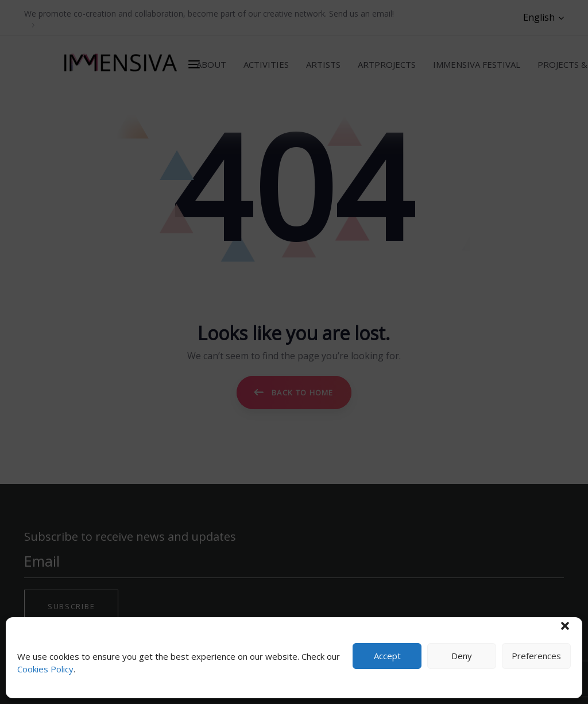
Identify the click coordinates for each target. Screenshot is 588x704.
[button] (565, 626)
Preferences (536, 656)
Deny (462, 656)
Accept (387, 656)
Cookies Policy (45, 669)
